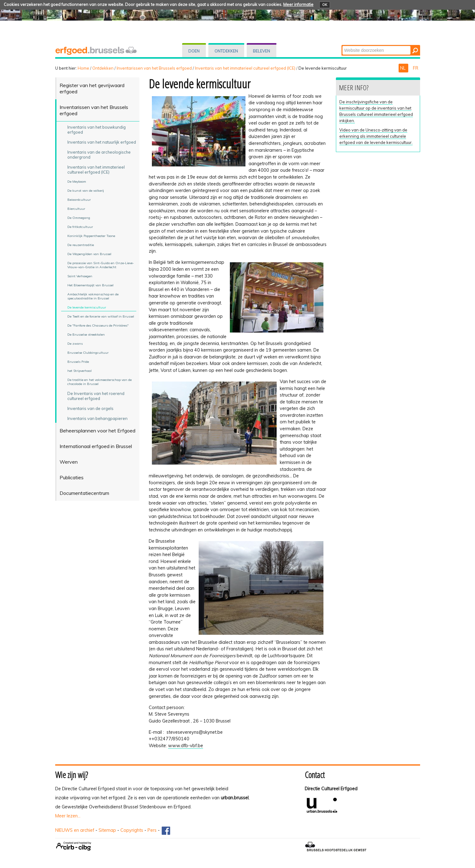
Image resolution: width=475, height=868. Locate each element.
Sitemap (107, 830)
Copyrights (132, 830)
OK (325, 5)
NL (403, 68)
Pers (152, 830)
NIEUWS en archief (75, 830)
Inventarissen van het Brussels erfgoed (154, 68)
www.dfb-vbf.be (186, 746)
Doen (194, 51)
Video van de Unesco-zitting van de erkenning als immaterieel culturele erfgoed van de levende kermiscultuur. (376, 136)
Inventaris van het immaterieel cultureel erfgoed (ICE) (245, 68)
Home (83, 68)
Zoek (342, 45)
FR (416, 68)
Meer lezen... (68, 816)
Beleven (262, 51)
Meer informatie (298, 4)
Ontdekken (226, 51)
